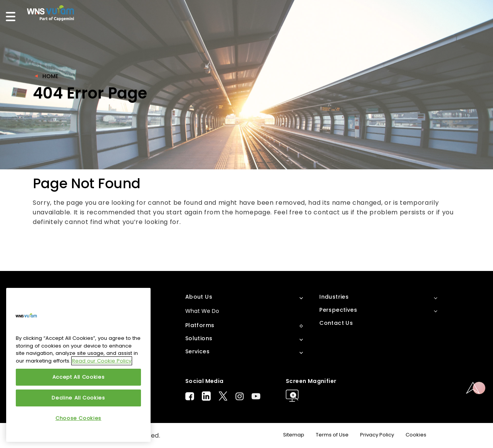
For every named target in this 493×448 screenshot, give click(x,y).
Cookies (416, 435)
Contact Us (336, 323)
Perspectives (338, 310)
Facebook (190, 396)
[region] (78, 365)
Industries (334, 297)
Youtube (256, 396)
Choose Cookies (78, 418)
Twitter (223, 396)
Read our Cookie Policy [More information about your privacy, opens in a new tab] (102, 361)
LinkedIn (206, 396)
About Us (199, 297)
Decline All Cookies (78, 398)
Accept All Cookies (79, 377)
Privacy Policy (377, 435)
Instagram (240, 396)
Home (50, 76)
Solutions (199, 338)
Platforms (200, 325)
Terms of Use (332, 435)
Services (197, 351)
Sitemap (294, 435)
